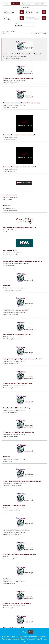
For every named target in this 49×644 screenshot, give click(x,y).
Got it (30, 632)
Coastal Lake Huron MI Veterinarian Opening (16, 408)
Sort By (5, 34)
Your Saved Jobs (24, 7)
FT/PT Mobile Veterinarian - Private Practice (16, 530)
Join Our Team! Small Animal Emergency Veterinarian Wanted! (22, 481)
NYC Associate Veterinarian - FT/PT (13, 628)
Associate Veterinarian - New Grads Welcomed (17, 334)
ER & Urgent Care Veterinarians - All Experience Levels (19, 554)
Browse (15, 4)
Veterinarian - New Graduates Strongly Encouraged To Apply (21, 103)
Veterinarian (7, 206)
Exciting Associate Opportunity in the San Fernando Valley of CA (22, 359)
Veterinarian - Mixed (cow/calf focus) (14, 506)
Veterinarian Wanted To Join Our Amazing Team (17, 383)
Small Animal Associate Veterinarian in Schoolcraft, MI (19, 167)
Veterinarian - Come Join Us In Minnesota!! (16, 310)
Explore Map (26, 4)
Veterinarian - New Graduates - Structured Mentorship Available (23, 54)
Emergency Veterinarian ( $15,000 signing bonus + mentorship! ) (22, 261)
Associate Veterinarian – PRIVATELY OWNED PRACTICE (19, 227)
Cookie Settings (22, 632)
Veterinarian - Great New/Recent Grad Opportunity (18, 432)
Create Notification (41, 34)
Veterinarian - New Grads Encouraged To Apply (17, 603)
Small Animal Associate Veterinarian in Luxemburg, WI (19, 135)
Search (7, 4)
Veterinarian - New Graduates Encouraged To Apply (19, 78)
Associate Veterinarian (10, 195)
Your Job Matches (39, 4)
